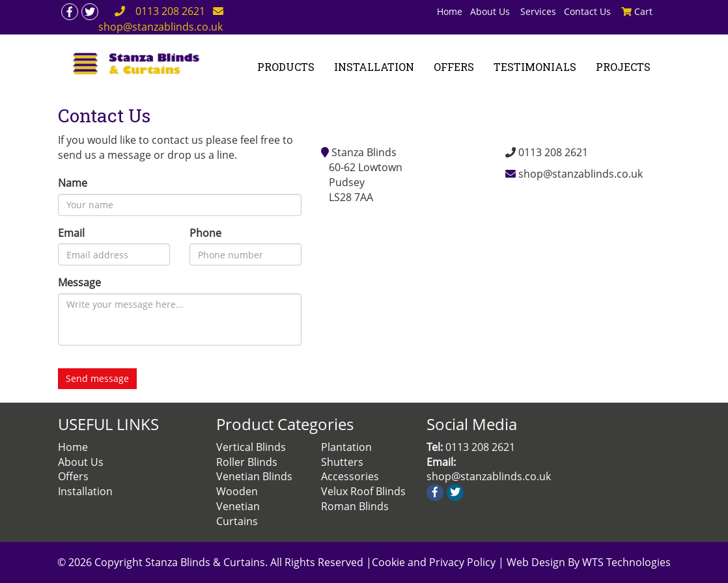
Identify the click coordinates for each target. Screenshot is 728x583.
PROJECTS (623, 67)
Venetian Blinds (254, 476)
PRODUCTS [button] (286, 67)
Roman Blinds (355, 506)
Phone (205, 233)
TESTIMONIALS (535, 67)
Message (79, 282)
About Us (491, 11)
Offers (73, 476)
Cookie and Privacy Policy (435, 562)
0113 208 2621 (170, 11)
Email (71, 233)
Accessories (350, 476)
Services (538, 11)
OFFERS (454, 67)
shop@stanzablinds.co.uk (581, 174)
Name (73, 183)
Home (450, 11)
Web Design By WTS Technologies (589, 562)
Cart (637, 11)
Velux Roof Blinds (363, 491)
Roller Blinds (247, 462)
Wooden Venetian (238, 499)
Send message (97, 378)
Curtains (237, 521)
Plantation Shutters (346, 454)
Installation (85, 491)
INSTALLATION (374, 67)
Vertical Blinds (251, 447)
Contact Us (587, 11)
